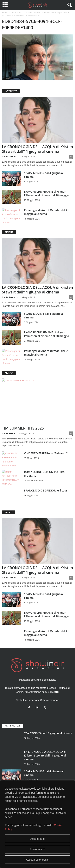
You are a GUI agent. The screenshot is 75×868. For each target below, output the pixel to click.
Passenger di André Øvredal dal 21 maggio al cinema (46, 212)
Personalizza (37, 849)
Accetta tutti (37, 839)
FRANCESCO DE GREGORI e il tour (46, 490)
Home (5, 13)
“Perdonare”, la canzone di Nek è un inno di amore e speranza (39, 13)
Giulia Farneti (9, 157)
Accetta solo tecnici (38, 860)
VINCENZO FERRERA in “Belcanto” (46, 453)
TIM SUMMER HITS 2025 (23, 428)
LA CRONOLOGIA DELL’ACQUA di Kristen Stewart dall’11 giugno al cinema (37, 149)
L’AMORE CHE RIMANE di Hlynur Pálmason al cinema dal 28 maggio (47, 193)
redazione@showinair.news (44, 700)
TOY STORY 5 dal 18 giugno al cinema (48, 733)
